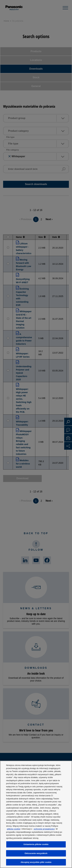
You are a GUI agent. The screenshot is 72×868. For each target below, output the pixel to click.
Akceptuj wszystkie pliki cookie (36, 862)
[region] (36, 814)
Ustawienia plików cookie (36, 844)
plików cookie (14, 829)
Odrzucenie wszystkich (36, 853)
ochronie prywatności (44, 829)
